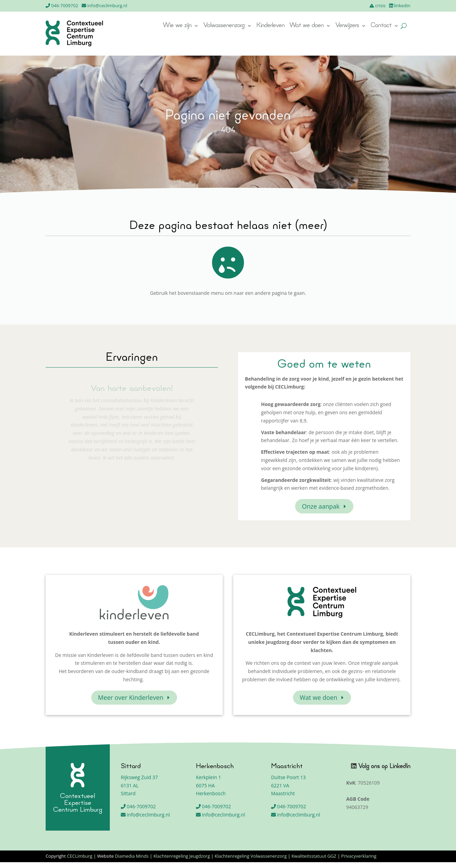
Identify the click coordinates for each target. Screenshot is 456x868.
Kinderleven (270, 26)
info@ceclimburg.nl (107, 5)
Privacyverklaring (359, 856)
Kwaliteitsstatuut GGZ (314, 856)
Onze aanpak (321, 506)
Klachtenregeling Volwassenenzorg (251, 856)
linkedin (402, 5)
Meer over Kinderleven (131, 697)
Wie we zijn (177, 26)
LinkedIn (400, 767)
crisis (380, 5)
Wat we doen (306, 26)
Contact (381, 26)
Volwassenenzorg (224, 26)
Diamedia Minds (132, 856)
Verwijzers (347, 26)
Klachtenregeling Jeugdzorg (182, 856)
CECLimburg (80, 856)
